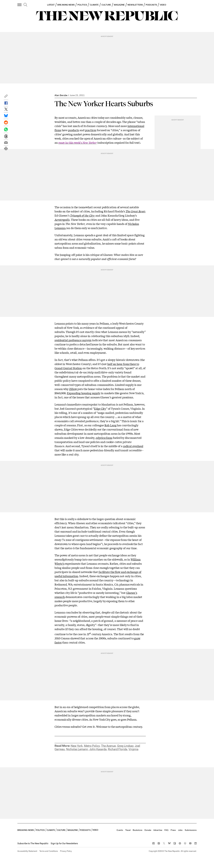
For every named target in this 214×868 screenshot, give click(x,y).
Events (120, 830)
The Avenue (108, 746)
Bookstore (137, 830)
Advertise (158, 830)
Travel (128, 830)
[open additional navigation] (20, 5)
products (73, 130)
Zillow (73, 389)
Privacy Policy (66, 851)
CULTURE (106, 5)
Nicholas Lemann (77, 749)
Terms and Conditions (49, 851)
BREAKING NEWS (66, 5)
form (104, 438)
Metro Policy (92, 746)
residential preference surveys (73, 340)
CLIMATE (94, 5)
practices (91, 130)
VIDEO (163, 5)
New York (77, 746)
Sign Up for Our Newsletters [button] (64, 843)
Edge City (100, 408)
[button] (6, 97)
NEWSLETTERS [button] (135, 5)
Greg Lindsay (125, 746)
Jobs (180, 830)
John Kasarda (98, 749)
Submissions (191, 830)
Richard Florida (118, 749)
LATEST (51, 5)
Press (173, 830)
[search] (25, 5)
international (136, 126)
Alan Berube (61, 95)
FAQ (166, 830)
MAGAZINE (119, 5)
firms (58, 130)
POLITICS (82, 5)
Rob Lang (110, 425)
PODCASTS (151, 5)
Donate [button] (148, 830)
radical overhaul (133, 446)
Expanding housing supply (84, 393)
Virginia (133, 749)
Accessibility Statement (27, 851)
